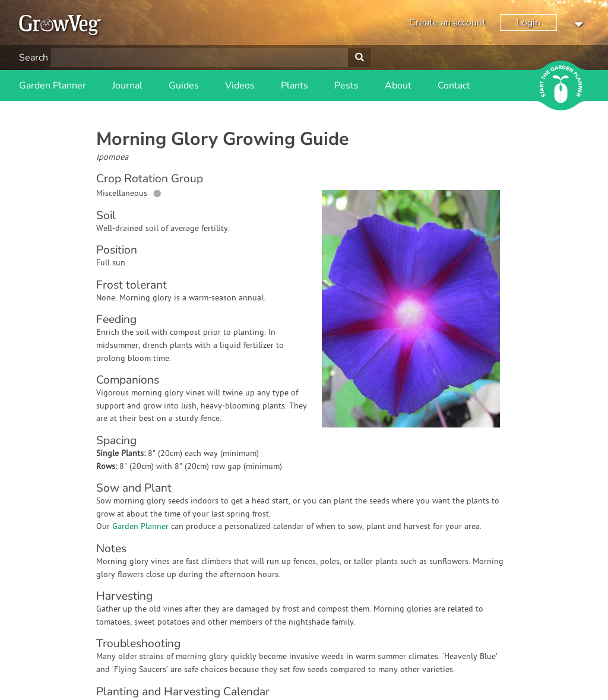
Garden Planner (53, 85)
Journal (127, 85)
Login (528, 23)
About (398, 85)
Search (34, 58)
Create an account (447, 23)
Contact (454, 85)
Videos (240, 85)
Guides (184, 85)
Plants (294, 85)
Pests (346, 85)
